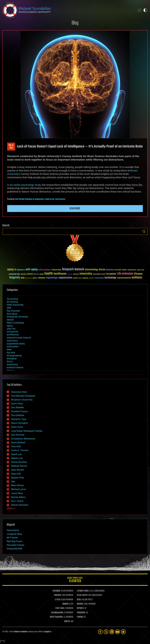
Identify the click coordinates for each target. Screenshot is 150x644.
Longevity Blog (14, 534)
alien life (11, 329)
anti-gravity (12, 332)
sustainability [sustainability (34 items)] (99, 278)
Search (144, 231)
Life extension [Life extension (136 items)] (125, 274)
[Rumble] (123, 632)
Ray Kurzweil (13, 311)
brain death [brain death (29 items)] (118, 270)
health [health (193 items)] (49, 274)
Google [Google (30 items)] (42, 274)
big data (11, 353)
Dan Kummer (18, 435)
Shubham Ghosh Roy (22, 400)
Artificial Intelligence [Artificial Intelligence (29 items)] (45, 270)
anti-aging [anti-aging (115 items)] (32, 270)
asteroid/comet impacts (19, 338)
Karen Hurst (17, 427)
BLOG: (79, 600)
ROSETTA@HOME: (56, 617)
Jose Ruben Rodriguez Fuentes (27, 431)
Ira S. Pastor (17, 501)
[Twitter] (106, 632)
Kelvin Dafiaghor (20, 423)
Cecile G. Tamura (20, 450)
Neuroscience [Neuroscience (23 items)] (29, 278)
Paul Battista (18, 415)
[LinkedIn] (112, 632)
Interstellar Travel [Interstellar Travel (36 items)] (99, 274)
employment (39, 199)
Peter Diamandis (15, 305)
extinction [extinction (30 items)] (24, 274)
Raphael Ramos (19, 466)
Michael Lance (18, 489)
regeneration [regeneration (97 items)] (65, 278)
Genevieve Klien (19, 392)
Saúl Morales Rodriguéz (24, 199)
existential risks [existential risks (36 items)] (14, 274)
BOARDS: (80, 604)
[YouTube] (118, 632)
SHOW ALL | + (11, 509)
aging (10, 326)
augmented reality (16, 344)
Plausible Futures (16, 545)
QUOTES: (67, 621)
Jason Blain (17, 493)
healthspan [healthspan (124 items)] (60, 274)
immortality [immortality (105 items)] (86, 274)
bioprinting (12, 364)
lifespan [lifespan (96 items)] (138, 274)
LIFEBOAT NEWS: (83, 591)
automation (13, 347)
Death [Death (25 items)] (143, 270)
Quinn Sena (17, 404)
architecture (13, 335)
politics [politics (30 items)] (35, 278)
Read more (75, 209)
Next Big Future (15, 541)
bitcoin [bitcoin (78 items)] (102, 270)
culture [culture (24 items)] (139, 270)
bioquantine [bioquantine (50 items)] (57, 270)
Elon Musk (12, 314)
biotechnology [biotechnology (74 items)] (91, 270)
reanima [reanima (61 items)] (41, 278)
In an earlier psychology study (24, 185)
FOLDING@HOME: (57, 613)
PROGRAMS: (81, 613)
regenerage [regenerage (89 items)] (52, 278)
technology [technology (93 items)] (110, 278)
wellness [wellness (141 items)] (137, 278)
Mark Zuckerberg (15, 323)
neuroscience (60, 199)
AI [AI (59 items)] (15, 270)
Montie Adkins (18, 497)
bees (9, 350)
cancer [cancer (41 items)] (124, 270)
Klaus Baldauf (18, 443)
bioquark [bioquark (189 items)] (68, 269)
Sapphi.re (48, 632)
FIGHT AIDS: (60, 608)
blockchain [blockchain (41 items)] (110, 270)
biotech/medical (15, 367)
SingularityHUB (14, 549)
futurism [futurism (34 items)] (36, 274)
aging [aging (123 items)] (10, 270)
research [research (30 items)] (75, 278)
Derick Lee (16, 454)
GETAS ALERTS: (82, 595)
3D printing (12, 299)
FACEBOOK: (57, 591)
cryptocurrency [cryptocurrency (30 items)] (132, 270)
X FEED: (58, 600)
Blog (75, 23)
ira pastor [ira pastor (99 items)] (111, 274)
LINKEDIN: (57, 595)
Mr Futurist (12, 538)
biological (12, 359)
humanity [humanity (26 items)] (70, 274)
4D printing (12, 302)
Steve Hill (16, 474)
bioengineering (14, 356)
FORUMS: (80, 617)
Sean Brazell (17, 470)
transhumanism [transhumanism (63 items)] (124, 278)
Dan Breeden (18, 407)
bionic (10, 361)
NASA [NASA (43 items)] (23, 278)
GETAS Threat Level (75, 580)
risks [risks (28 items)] (80, 278)
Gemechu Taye (19, 419)
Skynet (10, 320)
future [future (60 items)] (30, 274)
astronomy (12, 341)
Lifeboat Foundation (21, 632)
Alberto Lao (17, 458)
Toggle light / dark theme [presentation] (145, 10)
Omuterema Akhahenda (23, 439)
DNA (9, 308)
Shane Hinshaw (19, 462)
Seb (13, 482)
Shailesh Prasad (19, 411)
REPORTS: (80, 608)
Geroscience (13, 530)
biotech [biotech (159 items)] (79, 269)
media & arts (49, 199)
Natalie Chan (18, 478)
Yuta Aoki (16, 446)
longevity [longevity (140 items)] (15, 278)
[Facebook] (100, 632)
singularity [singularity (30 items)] (85, 278)
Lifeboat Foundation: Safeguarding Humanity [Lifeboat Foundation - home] (68, 10)
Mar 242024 (11, 147)
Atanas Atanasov (20, 505)
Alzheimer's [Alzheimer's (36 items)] (21, 270)
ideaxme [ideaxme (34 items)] (76, 274)
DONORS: (66, 604)
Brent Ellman (18, 485)
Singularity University (17, 317)
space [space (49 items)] (92, 278)
